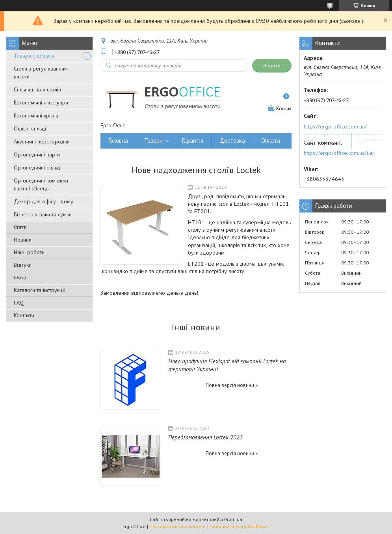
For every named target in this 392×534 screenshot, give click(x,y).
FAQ (19, 303)
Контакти (24, 315)
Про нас (307, 140)
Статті (20, 227)
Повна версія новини (230, 385)
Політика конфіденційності (240, 526)
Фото (20, 277)
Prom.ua (233, 519)
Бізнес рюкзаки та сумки (43, 214)
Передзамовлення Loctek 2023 (205, 437)
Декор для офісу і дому (44, 201)
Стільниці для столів (37, 89)
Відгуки (23, 265)
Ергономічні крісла (36, 115)
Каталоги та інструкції (40, 290)
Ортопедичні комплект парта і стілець (41, 184)
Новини (23, 240)
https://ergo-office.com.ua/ (335, 127)
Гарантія (193, 140)
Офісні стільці (30, 128)
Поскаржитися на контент (178, 526)
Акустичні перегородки (42, 141)
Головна (118, 140)
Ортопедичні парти (37, 154)
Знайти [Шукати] (272, 66)
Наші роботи (29, 252)
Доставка (232, 140)
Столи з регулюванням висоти (41, 73)
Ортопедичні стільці (38, 167)
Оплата (271, 140)
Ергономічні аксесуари (41, 102)
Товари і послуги (34, 56)
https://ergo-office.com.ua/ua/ (339, 153)
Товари (153, 140)
